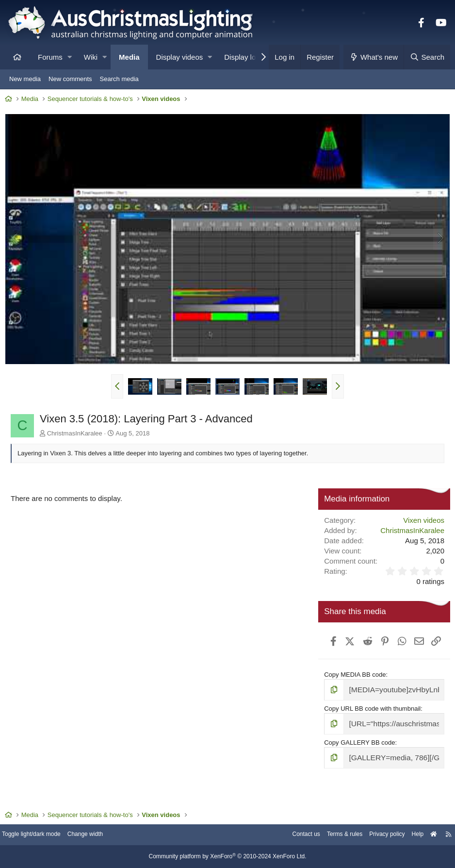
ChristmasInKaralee (77, 433)
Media (129, 57)
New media (25, 79)
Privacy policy (376, 835)
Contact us (289, 835)
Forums (50, 57)
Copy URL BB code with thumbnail (371, 723)
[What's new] (374, 57)
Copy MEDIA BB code (354, 691)
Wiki (91, 57)
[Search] (427, 57)
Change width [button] (99, 835)
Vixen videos (421, 520)
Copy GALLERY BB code (358, 755)
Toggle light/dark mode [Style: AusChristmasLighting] (41, 835)
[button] (70, 57)
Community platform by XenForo (227, 857)
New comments (70, 79)
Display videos (180, 57)
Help (409, 835)
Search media (119, 79)
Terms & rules (331, 835)
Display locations (252, 57)
